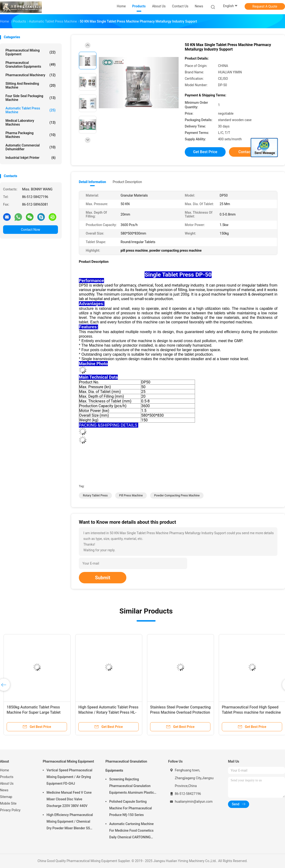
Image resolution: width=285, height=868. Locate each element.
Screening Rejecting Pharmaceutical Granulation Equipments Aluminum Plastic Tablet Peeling (132, 787)
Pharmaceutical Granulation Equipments (31, 65)
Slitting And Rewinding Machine (31, 85)
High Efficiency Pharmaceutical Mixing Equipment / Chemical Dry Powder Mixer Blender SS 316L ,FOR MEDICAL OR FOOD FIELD (70, 822)
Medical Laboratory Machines (31, 123)
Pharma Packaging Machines (31, 135)
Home (5, 770)
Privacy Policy (10, 810)
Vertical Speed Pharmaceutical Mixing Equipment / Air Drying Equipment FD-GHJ (69, 777)
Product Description (127, 182)
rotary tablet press (95, 495)
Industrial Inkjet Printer (31, 158)
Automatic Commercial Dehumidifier (31, 147)
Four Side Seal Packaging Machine (31, 98)
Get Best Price (205, 152)
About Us (7, 783)
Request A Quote (265, 6)
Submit (103, 578)
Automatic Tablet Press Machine (31, 110)
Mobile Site (8, 803)
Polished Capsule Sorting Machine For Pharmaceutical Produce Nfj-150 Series (131, 808)
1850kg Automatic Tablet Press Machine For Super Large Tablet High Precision (34, 712)
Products (7, 777)
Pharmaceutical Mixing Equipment (31, 52)
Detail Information (92, 182)
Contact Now (31, 230)
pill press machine (131, 495)
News (4, 790)
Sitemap (6, 797)
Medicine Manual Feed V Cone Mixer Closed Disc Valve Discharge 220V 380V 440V (69, 799)
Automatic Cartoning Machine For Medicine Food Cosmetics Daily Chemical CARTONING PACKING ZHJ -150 (131, 831)
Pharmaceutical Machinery (31, 75)
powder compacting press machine (177, 495)
